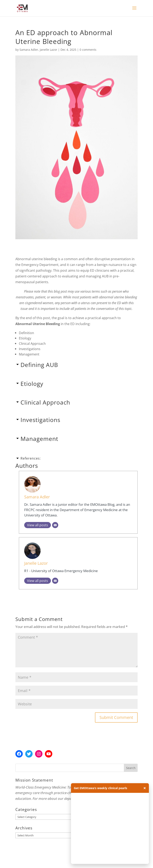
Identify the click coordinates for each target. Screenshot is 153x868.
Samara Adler (29, 50)
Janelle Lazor (49, 50)
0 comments (88, 50)
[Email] (55, 525)
